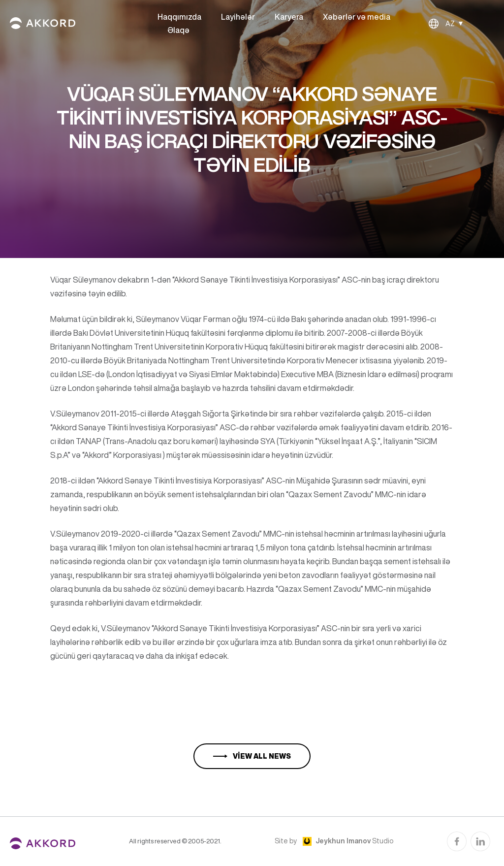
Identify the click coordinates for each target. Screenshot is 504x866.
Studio (354, 841)
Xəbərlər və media (357, 17)
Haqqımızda (179, 17)
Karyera (289, 17)
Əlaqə (178, 30)
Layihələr (238, 17)
